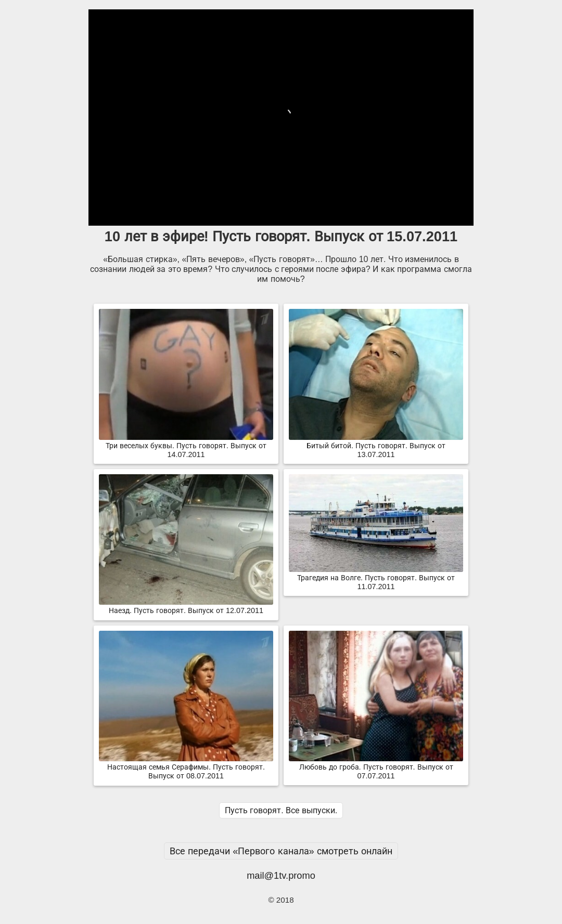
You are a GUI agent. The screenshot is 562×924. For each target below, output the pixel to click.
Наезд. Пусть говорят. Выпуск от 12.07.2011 (186, 606)
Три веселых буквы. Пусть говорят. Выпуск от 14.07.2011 (186, 446)
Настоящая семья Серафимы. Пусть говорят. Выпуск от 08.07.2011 (186, 767)
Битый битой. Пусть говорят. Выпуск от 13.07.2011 (376, 446)
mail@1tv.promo (281, 875)
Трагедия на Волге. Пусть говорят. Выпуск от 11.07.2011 (376, 578)
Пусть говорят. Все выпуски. (281, 810)
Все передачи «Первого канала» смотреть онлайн (281, 851)
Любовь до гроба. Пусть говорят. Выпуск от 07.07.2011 (376, 767)
